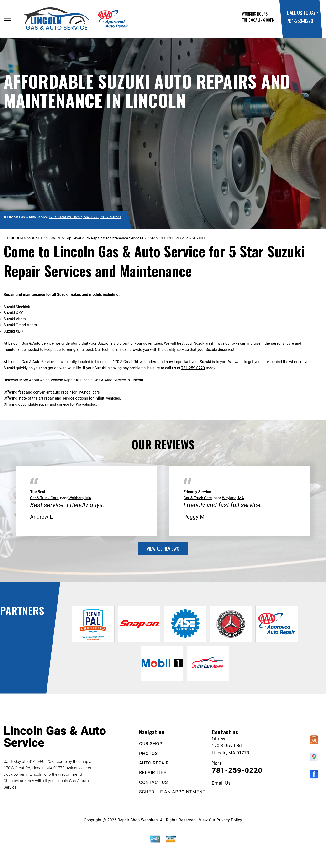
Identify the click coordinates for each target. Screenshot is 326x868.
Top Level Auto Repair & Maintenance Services (104, 238)
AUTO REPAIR (154, 763)
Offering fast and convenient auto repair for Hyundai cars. (52, 392)
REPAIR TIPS (153, 772)
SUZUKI (198, 238)
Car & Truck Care (44, 498)
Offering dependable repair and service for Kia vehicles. (50, 404)
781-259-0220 (300, 21)
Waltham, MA (80, 498)
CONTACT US (154, 782)
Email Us (221, 783)
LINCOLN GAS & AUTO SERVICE (34, 238)
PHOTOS (148, 753)
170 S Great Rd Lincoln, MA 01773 (74, 217)
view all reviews (163, 548)
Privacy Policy (229, 820)
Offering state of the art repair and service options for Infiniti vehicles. (62, 398)
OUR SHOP (151, 744)
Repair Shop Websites (138, 820)
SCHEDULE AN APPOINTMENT (172, 792)
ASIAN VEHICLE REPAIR (168, 238)
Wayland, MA (233, 498)
